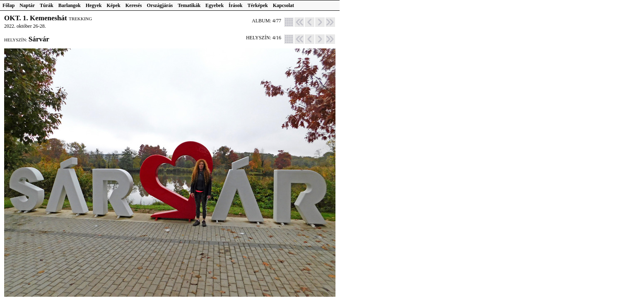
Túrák (47, 5)
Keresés (134, 5)
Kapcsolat (283, 5)
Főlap (8, 5)
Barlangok (70, 5)
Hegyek (94, 5)
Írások (235, 5)
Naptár (27, 5)
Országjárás (160, 5)
